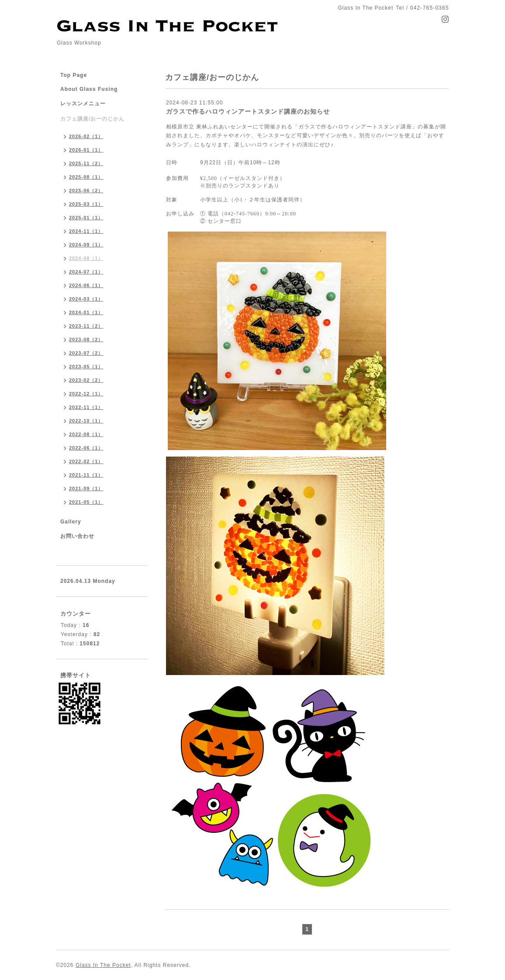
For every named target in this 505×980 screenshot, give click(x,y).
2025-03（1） (86, 204)
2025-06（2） (86, 190)
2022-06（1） (86, 448)
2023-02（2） (86, 380)
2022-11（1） (86, 407)
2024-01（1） (86, 312)
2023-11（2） (86, 326)
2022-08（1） (86, 434)
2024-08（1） (86, 258)
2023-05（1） (86, 367)
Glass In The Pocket (103, 965)
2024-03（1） (86, 299)
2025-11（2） (86, 163)
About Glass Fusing (89, 89)
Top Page (74, 75)
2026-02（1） (86, 136)
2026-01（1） (86, 150)
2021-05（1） (86, 502)
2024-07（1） (86, 272)
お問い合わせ (77, 536)
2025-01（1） (86, 218)
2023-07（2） (86, 353)
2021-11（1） (86, 475)
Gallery (71, 522)
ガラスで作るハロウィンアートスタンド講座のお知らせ (248, 111)
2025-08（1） (86, 177)
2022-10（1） (86, 421)
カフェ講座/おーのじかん (92, 119)
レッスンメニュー (83, 104)
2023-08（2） (86, 339)
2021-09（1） (86, 488)
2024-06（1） (86, 285)
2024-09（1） (86, 245)
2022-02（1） (86, 461)
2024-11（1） (86, 231)
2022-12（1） (86, 394)
